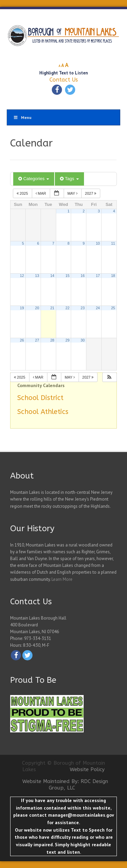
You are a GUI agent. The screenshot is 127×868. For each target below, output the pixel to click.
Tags (69, 179)
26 (22, 340)
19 (22, 308)
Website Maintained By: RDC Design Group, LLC (65, 785)
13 (37, 276)
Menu (22, 117)
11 (113, 243)
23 (83, 308)
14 (52, 276)
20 (37, 308)
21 (52, 308)
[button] (109, 377)
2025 (23, 193)
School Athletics (43, 412)
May (73, 193)
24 (98, 308)
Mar (41, 193)
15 (67, 276)
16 (83, 276)
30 (83, 340)
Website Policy (87, 769)
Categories (34, 179)
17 (98, 276)
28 (52, 340)
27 (37, 340)
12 (22, 276)
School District (40, 398)
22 (67, 308)
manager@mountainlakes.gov (81, 815)
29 (67, 340)
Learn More (62, 579)
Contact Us (64, 80)
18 (113, 276)
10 (98, 243)
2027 (91, 193)
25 (113, 308)
